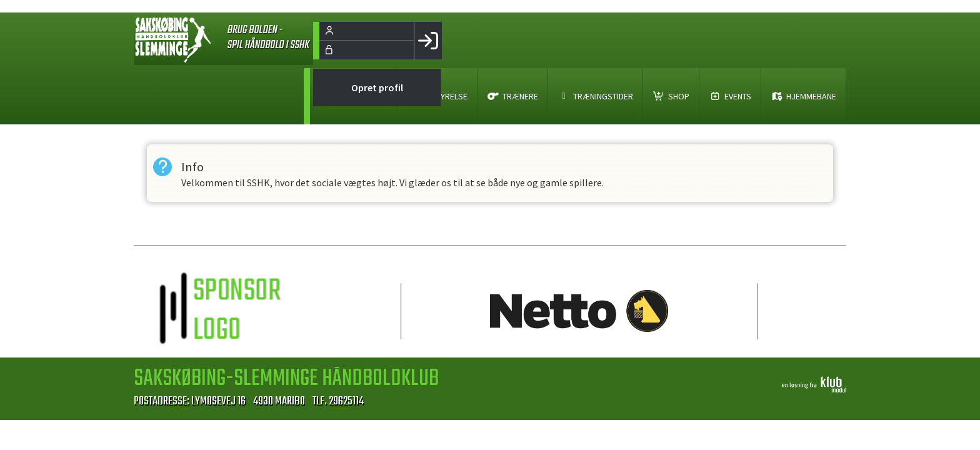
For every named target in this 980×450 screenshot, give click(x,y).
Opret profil (377, 87)
